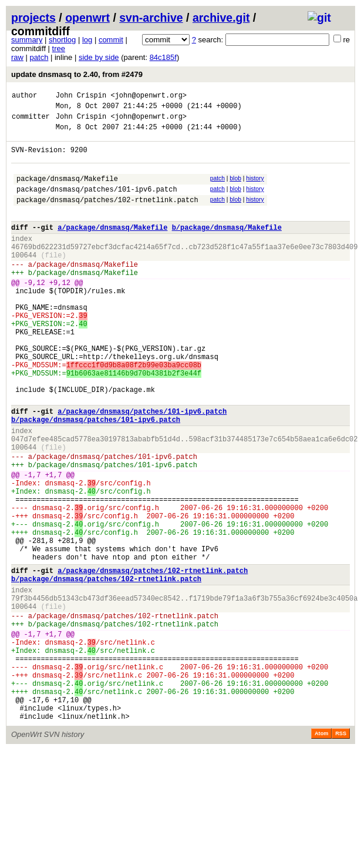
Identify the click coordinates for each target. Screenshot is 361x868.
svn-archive (151, 18)
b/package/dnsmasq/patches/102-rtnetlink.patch (106, 668)
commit (111, 40)
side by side (99, 57)
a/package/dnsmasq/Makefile (112, 247)
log (87, 40)
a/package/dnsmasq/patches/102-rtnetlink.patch (153, 658)
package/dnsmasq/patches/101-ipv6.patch (97, 203)
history (255, 189)
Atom (321, 852)
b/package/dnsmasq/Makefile (227, 247)
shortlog (62, 40)
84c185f (163, 57)
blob (235, 189)
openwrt (87, 18)
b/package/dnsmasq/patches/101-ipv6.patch (96, 477)
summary (27, 40)
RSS (341, 852)
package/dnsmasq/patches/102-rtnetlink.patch (107, 215)
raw (17, 57)
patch (39, 57)
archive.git (221, 18)
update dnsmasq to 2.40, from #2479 (77, 74)
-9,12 (35, 312)
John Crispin (81, 97)
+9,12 (60, 312)
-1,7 (33, 543)
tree (59, 48)
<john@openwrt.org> (149, 97)
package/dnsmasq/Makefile (67, 191)
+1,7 (54, 543)
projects (33, 18)
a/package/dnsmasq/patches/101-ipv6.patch (142, 467)
